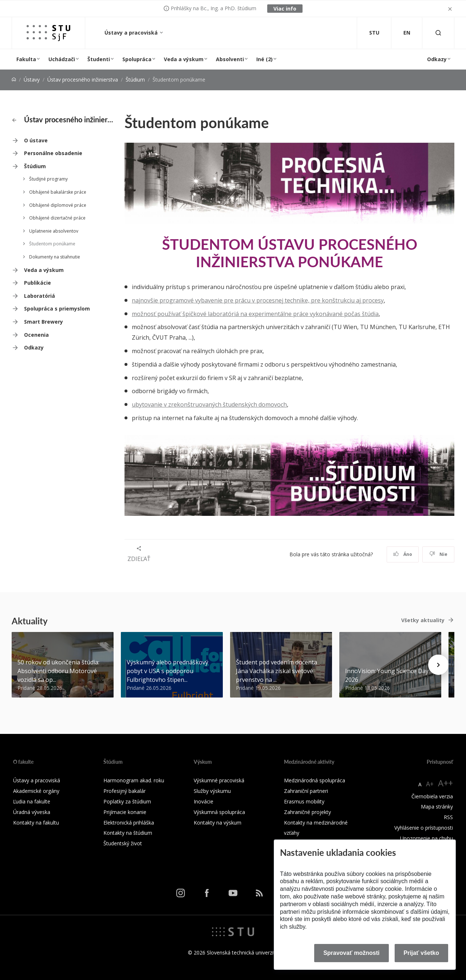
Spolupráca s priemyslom (57, 309)
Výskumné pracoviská (219, 780)
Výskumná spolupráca (219, 812)
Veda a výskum (184, 59)
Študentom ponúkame (52, 244)
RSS (448, 817)
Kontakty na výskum (218, 823)
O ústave (36, 140)
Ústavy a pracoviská (132, 33)
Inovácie (204, 801)
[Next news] (438, 665)
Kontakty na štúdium (128, 833)
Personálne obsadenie (53, 153)
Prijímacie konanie (125, 812)
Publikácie (37, 283)
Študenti (99, 59)
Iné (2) (264, 59)
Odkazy (437, 59)
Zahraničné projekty (307, 812)
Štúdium (135, 80)
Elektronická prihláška (129, 823)
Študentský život (123, 843)
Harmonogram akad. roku (134, 780)
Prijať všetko (422, 953)
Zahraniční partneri (306, 791)
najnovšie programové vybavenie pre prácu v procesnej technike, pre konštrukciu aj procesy (258, 300)
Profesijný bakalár (125, 791)
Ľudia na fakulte (32, 801)
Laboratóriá (40, 296)
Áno (403, 554)
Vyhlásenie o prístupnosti (424, 828)
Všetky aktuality (423, 620)
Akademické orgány (36, 791)
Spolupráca (137, 59)
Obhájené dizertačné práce (57, 218)
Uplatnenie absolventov (54, 231)
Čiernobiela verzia (432, 796)
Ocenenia (36, 335)
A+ (430, 784)
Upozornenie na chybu (426, 838)
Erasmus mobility (304, 801)
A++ (445, 783)
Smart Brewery (44, 322)
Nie (439, 554)
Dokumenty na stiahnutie (55, 257)
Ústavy (32, 80)
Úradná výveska (32, 812)
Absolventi (230, 59)
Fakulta (26, 59)
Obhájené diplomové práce (58, 205)
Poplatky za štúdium (127, 801)
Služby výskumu (212, 791)
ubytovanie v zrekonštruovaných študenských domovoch (209, 404)
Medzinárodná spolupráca (315, 780)
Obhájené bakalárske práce (58, 192)
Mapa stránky (437, 807)
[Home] (14, 80)
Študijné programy (48, 179)
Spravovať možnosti (351, 953)
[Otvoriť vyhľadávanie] (438, 33)
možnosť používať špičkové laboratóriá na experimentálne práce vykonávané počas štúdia (255, 314)
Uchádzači (62, 59)
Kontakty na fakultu (36, 823)
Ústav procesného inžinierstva (83, 80)
